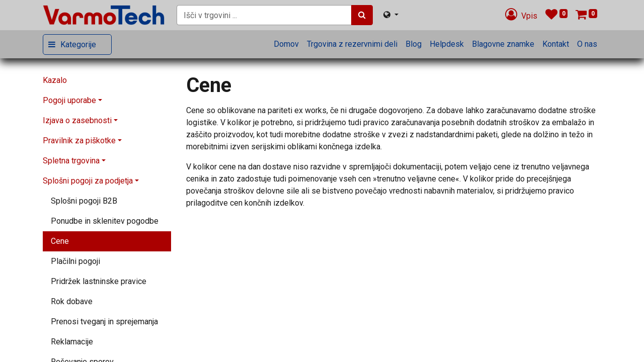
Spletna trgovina (71, 161)
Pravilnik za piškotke (79, 141)
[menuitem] (286, 44)
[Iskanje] (362, 15)
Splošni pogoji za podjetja (88, 181)
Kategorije (78, 44)
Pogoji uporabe (69, 100)
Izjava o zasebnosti (77, 120)
